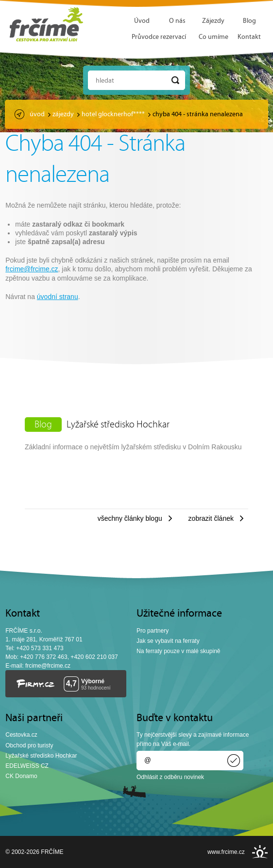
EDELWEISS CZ (27, 766)
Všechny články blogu (130, 518)
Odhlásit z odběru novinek (170, 777)
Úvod (142, 21)
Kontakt (249, 37)
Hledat (105, 81)
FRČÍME (47, 24)
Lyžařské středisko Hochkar (118, 425)
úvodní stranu (58, 297)
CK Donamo (21, 776)
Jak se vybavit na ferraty (168, 641)
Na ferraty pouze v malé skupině (179, 651)
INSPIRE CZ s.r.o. (260, 852)
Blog (249, 21)
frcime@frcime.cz (32, 269)
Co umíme (213, 37)
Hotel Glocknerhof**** (113, 115)
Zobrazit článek (211, 518)
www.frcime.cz (226, 852)
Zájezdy (213, 21)
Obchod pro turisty (29, 745)
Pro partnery (153, 631)
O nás (177, 21)
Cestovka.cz (21, 735)
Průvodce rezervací (159, 37)
